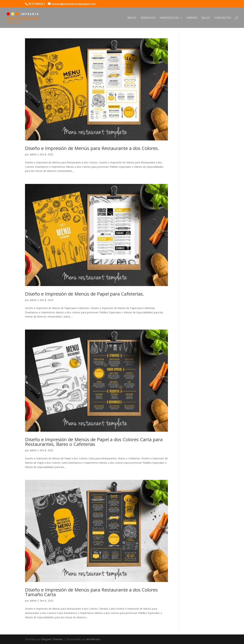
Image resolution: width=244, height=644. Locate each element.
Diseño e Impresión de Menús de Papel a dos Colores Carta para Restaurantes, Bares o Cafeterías (94, 442)
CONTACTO (223, 18)
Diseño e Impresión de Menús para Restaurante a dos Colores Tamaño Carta (91, 592)
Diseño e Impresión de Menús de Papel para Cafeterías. (85, 294)
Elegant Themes (52, 639)
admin (33, 154)
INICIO (132, 18)
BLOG (206, 18)
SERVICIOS (148, 18)
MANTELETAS (169, 18)
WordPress (93, 639)
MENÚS (192, 18)
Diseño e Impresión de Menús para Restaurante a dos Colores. (92, 148)
